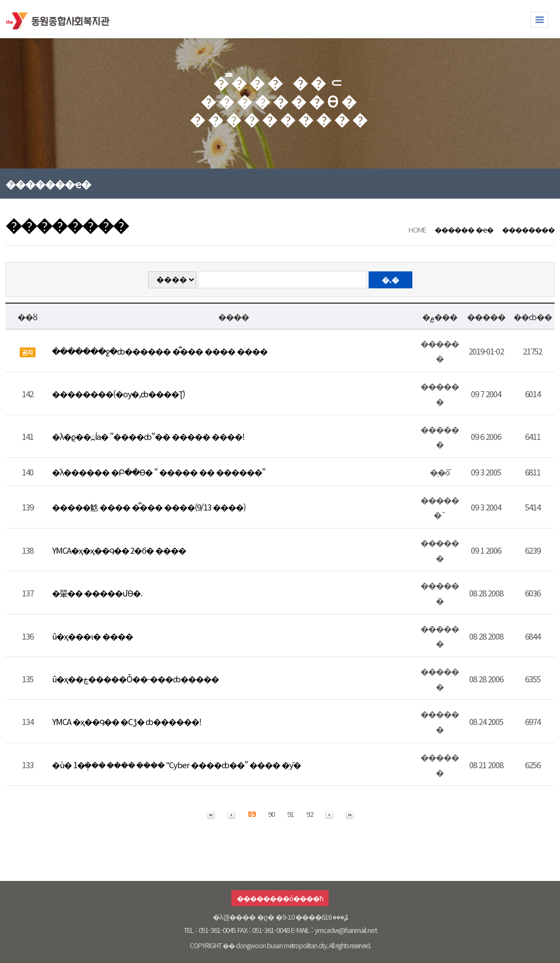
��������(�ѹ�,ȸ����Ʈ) (118, 394)
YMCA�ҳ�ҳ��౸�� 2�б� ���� (119, 550)
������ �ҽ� (464, 230)
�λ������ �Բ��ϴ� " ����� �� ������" (159, 472)
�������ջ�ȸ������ (60, 19)
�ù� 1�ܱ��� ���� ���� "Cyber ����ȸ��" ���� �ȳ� (176, 765)
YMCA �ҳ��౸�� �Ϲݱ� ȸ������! (127, 721)
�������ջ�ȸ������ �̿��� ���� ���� (160, 351)
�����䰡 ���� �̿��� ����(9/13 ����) (149, 507)
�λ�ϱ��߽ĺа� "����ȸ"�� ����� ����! (148, 436)
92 (310, 814)
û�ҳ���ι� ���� (92, 636)
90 (271, 814)
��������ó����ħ (280, 898)
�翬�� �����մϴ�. (97, 593)
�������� (528, 230)
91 (290, 814)
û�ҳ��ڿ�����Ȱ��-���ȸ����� (135, 679)
